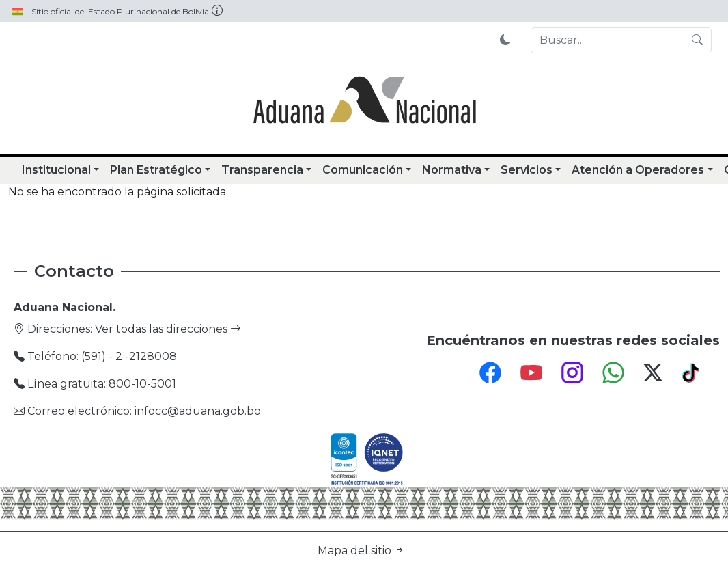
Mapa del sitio (361, 551)
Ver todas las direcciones (168, 329)
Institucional (56, 170)
